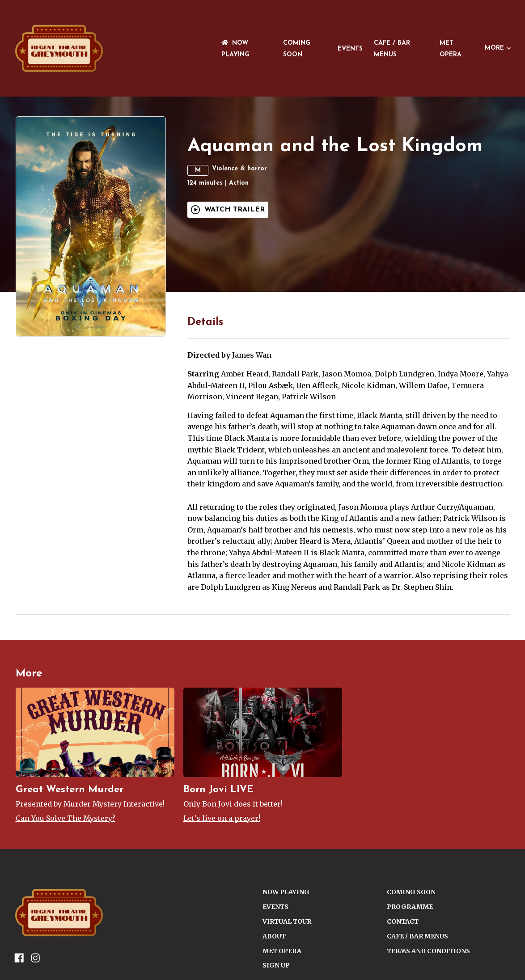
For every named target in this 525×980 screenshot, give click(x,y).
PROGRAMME (410, 907)
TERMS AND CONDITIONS (428, 951)
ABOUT (274, 936)
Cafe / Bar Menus (417, 936)
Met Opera (282, 951)
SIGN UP (276, 965)
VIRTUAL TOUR (287, 921)
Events (350, 49)
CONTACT (403, 921)
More (498, 48)
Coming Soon (411, 892)
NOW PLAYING (286, 892)
